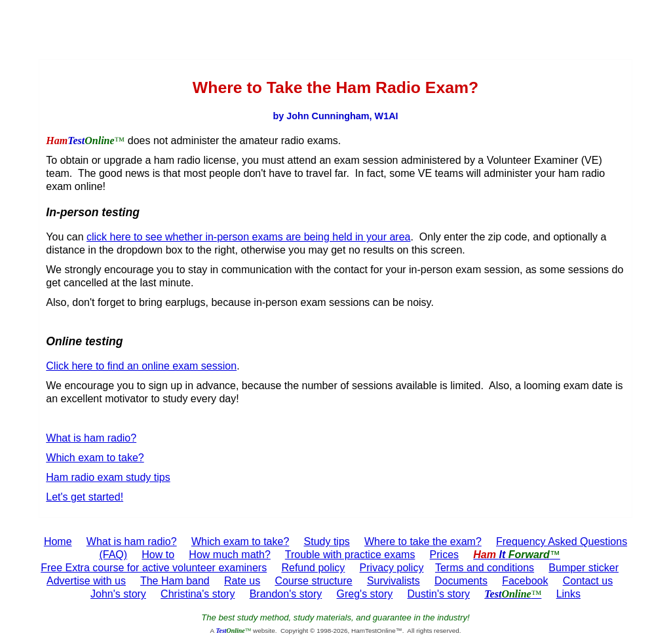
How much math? (230, 555)
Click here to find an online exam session (141, 366)
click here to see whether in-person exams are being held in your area (249, 237)
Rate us (242, 581)
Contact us (588, 581)
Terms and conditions (485, 568)
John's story (118, 594)
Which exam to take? (95, 458)
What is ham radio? (91, 438)
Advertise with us (86, 581)
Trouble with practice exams (350, 555)
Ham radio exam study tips (108, 477)
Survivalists (393, 581)
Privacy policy (392, 568)
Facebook (525, 581)
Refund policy (313, 568)
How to (158, 555)
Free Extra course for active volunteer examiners (154, 568)
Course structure (313, 581)
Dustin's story (439, 594)
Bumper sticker (584, 568)
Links (568, 594)
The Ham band (175, 581)
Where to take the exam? (423, 541)
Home (58, 541)
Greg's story (365, 594)
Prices (444, 555)
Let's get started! (85, 497)
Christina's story (198, 594)
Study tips (327, 541)
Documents (461, 581)
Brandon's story (286, 594)
